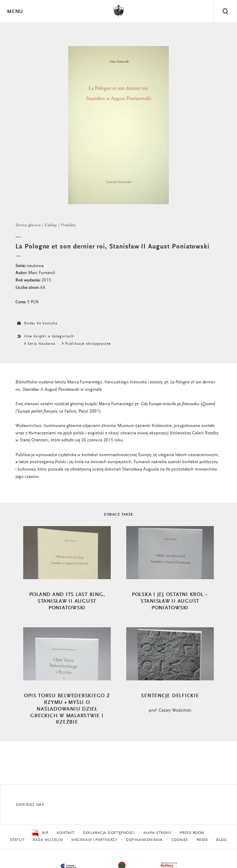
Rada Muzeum (48, 840)
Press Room (192, 833)
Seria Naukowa (41, 344)
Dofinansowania (144, 840)
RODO (202, 840)
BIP (40, 833)
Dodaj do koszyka (36, 323)
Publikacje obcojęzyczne (88, 344)
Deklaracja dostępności (109, 833)
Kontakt (65, 833)
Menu (15, 12)
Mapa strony (157, 833)
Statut (17, 840)
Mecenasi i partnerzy (94, 840)
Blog (222, 840)
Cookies (180, 840)
